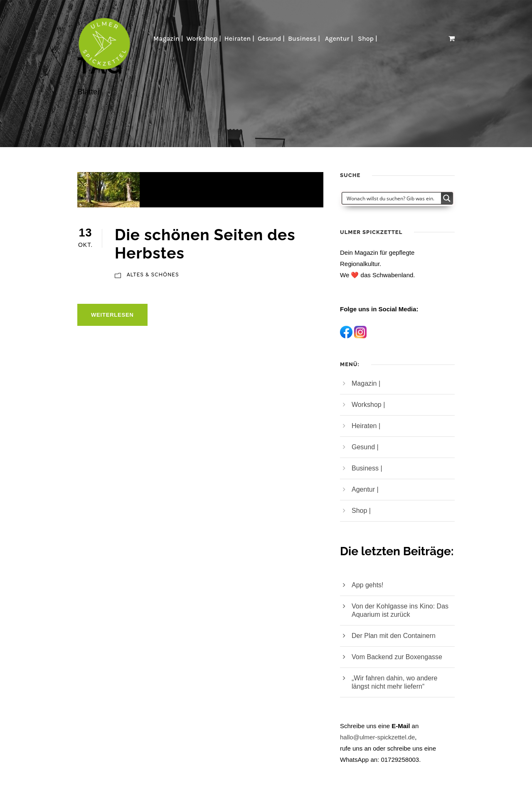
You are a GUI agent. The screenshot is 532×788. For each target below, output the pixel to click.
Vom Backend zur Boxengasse (397, 657)
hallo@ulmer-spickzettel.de (377, 737)
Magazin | (168, 38)
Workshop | (203, 38)
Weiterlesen (112, 315)
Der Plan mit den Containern (394, 636)
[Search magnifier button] (447, 198)
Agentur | (340, 38)
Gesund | (271, 38)
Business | (305, 38)
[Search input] (392, 198)
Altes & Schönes (153, 275)
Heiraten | (239, 38)
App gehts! (368, 585)
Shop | (368, 38)
